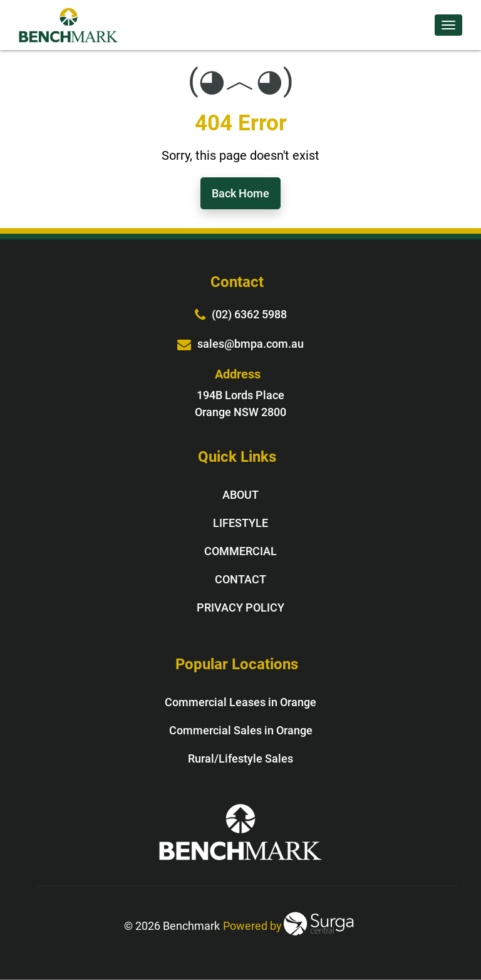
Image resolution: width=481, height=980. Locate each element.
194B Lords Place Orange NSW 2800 (240, 404)
